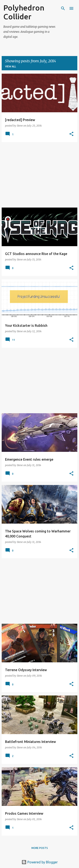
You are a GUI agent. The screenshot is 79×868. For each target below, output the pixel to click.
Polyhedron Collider (24, 12)
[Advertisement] (39, 175)
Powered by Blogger (40, 862)
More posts (40, 848)
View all (11, 66)
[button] (71, 134)
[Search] (63, 8)
